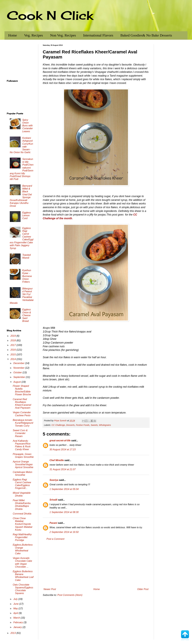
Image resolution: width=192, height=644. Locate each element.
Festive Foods (83, 425)
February (18, 622)
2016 (13, 350)
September (20, 377)
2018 (13, 340)
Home (13, 35)
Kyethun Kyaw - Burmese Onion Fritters (27, 276)
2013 (13, 633)
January (18, 627)
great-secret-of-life (60, 441)
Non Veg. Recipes (63, 35)
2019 (13, 336)
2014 (13, 359)
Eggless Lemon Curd (26, 215)
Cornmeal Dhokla (22, 514)
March (17, 618)
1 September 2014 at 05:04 (64, 489)
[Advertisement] (96, 564)
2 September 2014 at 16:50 (64, 532)
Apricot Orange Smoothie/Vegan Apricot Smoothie (23, 464)
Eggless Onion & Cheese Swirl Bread (27, 315)
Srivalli (53, 500)
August (17, 382)
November (19, 368)
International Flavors (98, 35)
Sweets (94, 425)
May (16, 608)
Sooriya (54, 480)
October (18, 372)
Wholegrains (105, 425)
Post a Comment (55, 539)
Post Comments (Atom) (70, 595)
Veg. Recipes (34, 35)
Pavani (53, 523)
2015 (13, 355)
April (16, 613)
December (19, 363)
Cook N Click (50, 15)
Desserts (70, 425)
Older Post (143, 589)
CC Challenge (58, 425)
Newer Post (50, 589)
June (16, 604)
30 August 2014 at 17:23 (63, 449)
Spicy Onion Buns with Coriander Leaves (27, 126)
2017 (13, 345)
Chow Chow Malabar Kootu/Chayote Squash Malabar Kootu (23, 524)
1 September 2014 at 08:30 (64, 512)
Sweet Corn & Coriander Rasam (20, 433)
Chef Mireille (57, 460)
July (16, 599)
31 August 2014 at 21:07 (63, 469)
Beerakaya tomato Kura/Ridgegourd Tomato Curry (23, 423)
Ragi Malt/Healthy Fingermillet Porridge (22, 537)
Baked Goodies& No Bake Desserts (146, 35)
